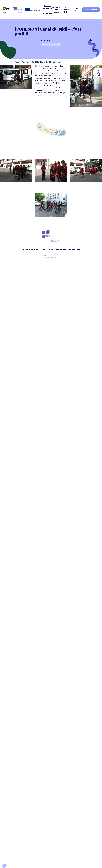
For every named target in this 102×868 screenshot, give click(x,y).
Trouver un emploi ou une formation (47, 10)
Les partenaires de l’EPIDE (68, 250)
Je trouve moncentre (56, 10)
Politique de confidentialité (51, 255)
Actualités (26, 62)
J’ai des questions (75, 10)
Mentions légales (51, 258)
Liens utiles (47, 250)
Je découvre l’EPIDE (66, 10)
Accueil (18, 62)
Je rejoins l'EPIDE (91, 10)
